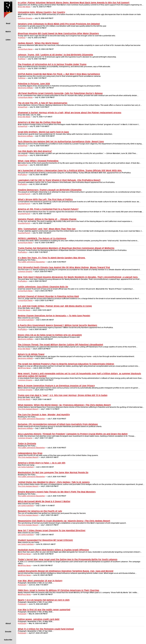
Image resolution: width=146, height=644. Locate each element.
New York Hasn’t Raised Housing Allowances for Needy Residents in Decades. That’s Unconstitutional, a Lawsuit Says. (78, 277)
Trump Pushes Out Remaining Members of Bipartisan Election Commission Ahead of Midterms (66, 248)
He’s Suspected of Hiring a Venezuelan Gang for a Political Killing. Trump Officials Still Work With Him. (70, 171)
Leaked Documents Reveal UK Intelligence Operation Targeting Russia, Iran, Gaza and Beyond (66, 571)
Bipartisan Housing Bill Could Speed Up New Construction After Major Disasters (58, 34)
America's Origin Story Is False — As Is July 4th (42, 463)
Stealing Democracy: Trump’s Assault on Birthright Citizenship (50, 190)
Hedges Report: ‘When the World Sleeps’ (38, 43)
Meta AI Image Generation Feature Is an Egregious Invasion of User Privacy (56, 386)
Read (8, 24)
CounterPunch (24, 194)
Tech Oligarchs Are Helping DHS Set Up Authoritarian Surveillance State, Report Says (61, 142)
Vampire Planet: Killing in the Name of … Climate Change (47, 219)
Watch (8, 32)
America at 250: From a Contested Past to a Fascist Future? (48, 209)
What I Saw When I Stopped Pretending (38, 161)
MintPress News (24, 368)
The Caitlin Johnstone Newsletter (31, 262)
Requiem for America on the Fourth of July (40, 511)
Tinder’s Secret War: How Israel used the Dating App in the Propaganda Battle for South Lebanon (68, 560)
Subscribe (8, 640)
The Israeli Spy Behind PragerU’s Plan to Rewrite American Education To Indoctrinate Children (66, 364)
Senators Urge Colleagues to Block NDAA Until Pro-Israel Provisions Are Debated (59, 24)
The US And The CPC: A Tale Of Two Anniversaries (43, 103)
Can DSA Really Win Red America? (35, 151)
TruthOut (22, 28)
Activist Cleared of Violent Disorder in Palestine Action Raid (48, 297)
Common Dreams (25, 18)
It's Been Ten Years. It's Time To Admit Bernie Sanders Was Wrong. (52, 258)
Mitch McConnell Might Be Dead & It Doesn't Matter (44, 502)
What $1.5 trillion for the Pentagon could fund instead (46, 629)
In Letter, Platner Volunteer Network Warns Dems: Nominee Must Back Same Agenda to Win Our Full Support (74, 3)
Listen (8, 40)
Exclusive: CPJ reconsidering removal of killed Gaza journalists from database (58, 424)
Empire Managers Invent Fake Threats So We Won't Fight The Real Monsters (57, 492)
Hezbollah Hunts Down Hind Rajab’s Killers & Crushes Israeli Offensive (53, 550)
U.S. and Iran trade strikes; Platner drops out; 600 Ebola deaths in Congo (55, 306)
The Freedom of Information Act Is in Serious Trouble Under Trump (52, 65)
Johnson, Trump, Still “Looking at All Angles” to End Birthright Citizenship (55, 55)
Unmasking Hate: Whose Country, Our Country (41, 12)
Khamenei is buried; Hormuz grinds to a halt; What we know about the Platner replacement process (70, 113)
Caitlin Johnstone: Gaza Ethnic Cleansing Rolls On (43, 287)
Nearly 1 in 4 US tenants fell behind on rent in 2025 (44, 600)
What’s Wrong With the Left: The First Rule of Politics (45, 200)
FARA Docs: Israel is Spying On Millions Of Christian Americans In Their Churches (59, 591)
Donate (8, 632)
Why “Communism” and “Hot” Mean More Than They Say (47, 229)
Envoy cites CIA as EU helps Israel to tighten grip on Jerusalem (50, 335)
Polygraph (22, 585)
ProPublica (22, 175)
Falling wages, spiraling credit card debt (39, 620)
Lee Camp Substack (26, 320)
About (8, 624)
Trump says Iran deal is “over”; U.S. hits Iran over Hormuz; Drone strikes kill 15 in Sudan (63, 396)
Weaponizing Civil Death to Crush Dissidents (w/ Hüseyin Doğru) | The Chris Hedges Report (64, 521)
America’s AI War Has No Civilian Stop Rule (39, 123)
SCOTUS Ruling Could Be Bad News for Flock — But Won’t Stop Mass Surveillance (59, 74)
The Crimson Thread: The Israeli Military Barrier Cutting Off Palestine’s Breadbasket (60, 345)
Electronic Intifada (25, 88)
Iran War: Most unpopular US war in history (40, 581)
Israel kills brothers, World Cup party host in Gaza (43, 132)
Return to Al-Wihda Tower (31, 355)
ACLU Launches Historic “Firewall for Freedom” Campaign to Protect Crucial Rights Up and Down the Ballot (73, 434)
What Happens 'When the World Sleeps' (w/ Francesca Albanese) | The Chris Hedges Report (64, 405)
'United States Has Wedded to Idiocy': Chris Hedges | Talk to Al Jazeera (54, 482)
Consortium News (25, 49)
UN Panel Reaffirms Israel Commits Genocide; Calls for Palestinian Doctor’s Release (60, 94)
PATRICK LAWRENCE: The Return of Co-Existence (42, 239)
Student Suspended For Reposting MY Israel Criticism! (45, 540)
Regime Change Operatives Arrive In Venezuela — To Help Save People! (54, 316)
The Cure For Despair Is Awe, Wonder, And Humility (44, 415)
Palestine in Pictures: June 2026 (34, 84)
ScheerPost (23, 107)
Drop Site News (24, 7)
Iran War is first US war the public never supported (44, 610)
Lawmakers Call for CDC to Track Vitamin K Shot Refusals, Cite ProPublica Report (59, 180)
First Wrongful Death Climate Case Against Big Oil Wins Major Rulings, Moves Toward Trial (64, 268)
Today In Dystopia (27, 444)
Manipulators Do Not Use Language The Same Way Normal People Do (53, 473)
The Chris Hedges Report (28, 409)
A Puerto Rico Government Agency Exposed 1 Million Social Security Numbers (57, 326)
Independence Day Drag (30, 453)
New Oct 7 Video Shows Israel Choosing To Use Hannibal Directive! (52, 531)
